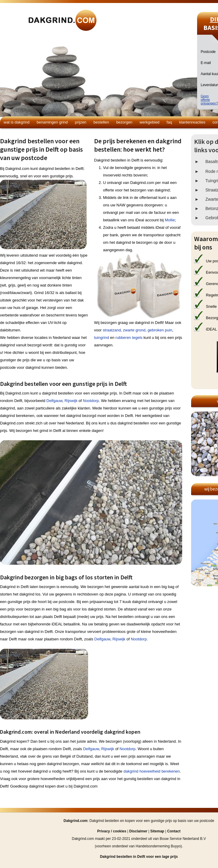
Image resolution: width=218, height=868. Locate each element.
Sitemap (157, 831)
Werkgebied (149, 122)
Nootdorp (91, 401)
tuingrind (102, 338)
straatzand (112, 330)
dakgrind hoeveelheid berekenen (152, 771)
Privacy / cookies (112, 831)
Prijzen (81, 122)
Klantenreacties (192, 122)
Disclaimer (138, 831)
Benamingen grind (52, 122)
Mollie (170, 220)
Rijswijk (71, 401)
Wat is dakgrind (17, 122)
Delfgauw (54, 401)
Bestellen (101, 122)
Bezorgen (124, 122)
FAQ (169, 122)
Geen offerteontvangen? (209, 100)
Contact (174, 831)
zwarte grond (134, 330)
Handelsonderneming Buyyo (158, 846)
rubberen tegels (129, 338)
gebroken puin (160, 330)
